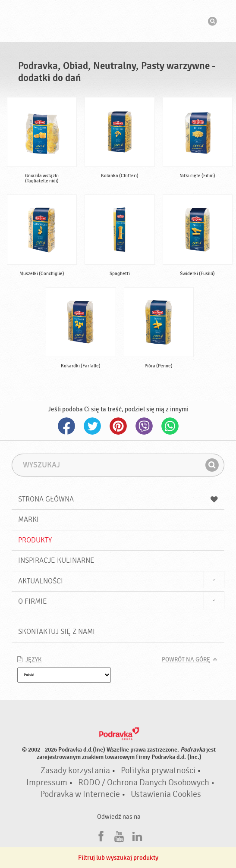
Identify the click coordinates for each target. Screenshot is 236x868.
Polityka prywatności (158, 771)
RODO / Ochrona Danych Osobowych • (146, 783)
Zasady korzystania (75, 771)
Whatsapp (170, 426)
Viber (144, 426)
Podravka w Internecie (80, 794)
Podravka (118, 21)
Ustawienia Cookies (166, 794)
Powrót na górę (186, 660)
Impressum (47, 783)
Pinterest (118, 426)
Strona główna (118, 499)
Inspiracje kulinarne (56, 560)
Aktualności (41, 581)
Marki (28, 519)
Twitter (92, 426)
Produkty (35, 540)
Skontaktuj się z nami (57, 631)
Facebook (66, 426)
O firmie (33, 601)
